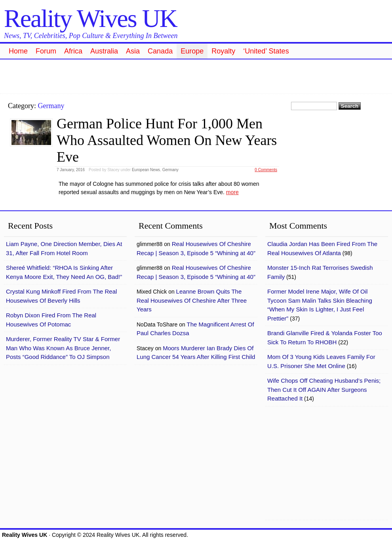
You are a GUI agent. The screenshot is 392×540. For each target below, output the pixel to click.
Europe (192, 51)
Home (18, 51)
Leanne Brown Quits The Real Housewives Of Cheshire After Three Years (192, 300)
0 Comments (266, 170)
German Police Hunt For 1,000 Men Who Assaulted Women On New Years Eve (167, 140)
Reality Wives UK (90, 18)
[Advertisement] (196, 75)
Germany (170, 170)
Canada (160, 51)
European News (146, 170)
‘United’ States (266, 51)
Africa (73, 51)
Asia (133, 51)
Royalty (223, 51)
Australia (104, 51)
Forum (46, 51)
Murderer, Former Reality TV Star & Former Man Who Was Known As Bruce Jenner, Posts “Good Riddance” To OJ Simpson (63, 348)
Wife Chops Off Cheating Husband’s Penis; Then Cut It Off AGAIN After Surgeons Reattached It (324, 389)
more (232, 192)
